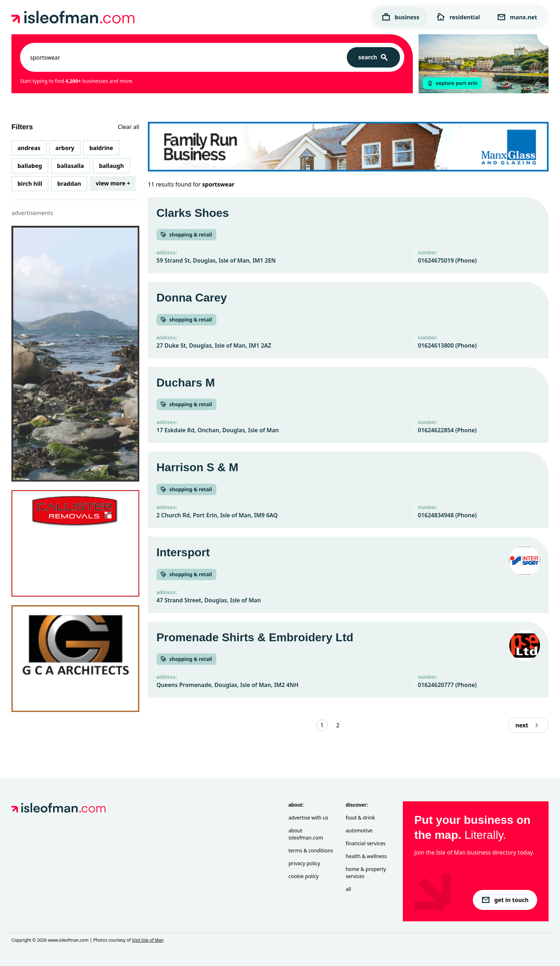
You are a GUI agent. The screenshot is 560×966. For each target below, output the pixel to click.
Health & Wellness (366, 856)
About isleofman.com (306, 834)
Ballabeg (30, 166)
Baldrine (101, 148)
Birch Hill (30, 184)
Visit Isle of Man (148, 940)
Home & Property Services (366, 873)
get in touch (505, 900)
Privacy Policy (304, 863)
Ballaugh (111, 166)
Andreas (29, 148)
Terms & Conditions (311, 850)
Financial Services (366, 843)
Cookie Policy (304, 876)
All (348, 889)
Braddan (69, 184)
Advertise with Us (308, 818)
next (528, 725)
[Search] (373, 57)
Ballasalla (71, 166)
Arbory (65, 148)
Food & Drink (360, 818)
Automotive (359, 830)
